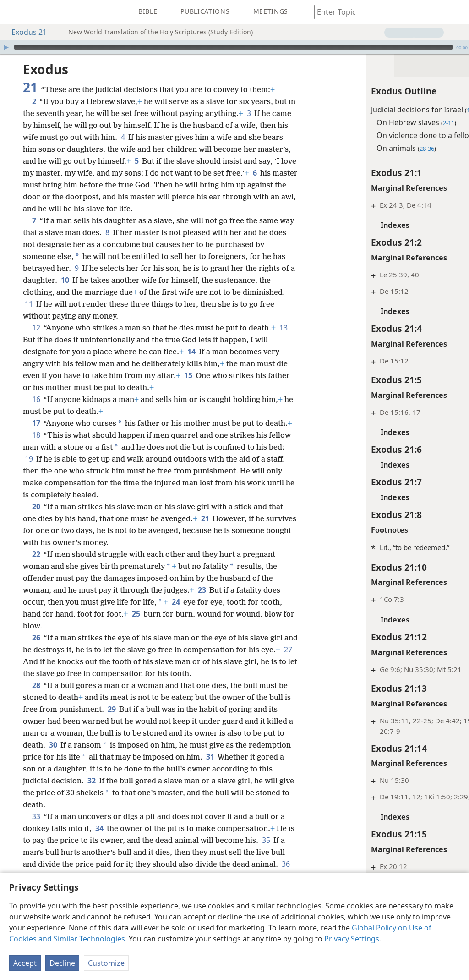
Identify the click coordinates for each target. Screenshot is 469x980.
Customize (106, 963)
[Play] (6, 47)
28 (36, 709)
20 (36, 530)
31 (254, 781)
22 (36, 578)
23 (202, 614)
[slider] (233, 47)
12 (36, 340)
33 (36, 840)
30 (86, 769)
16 (36, 411)
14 (191, 363)
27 (50, 685)
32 (154, 804)
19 (58, 483)
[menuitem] (14, 12)
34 (99, 852)
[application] (234, 47)
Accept (25, 963)
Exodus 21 (25, 32)
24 (176, 626)
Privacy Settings (352, 939)
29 (135, 733)
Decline (62, 963)
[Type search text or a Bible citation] (376, 12)
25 (136, 638)
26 (36, 661)
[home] (14, 12)
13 (29, 352)
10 (80, 292)
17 (36, 435)
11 (29, 316)
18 (36, 459)
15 (201, 387)
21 (205, 542)
